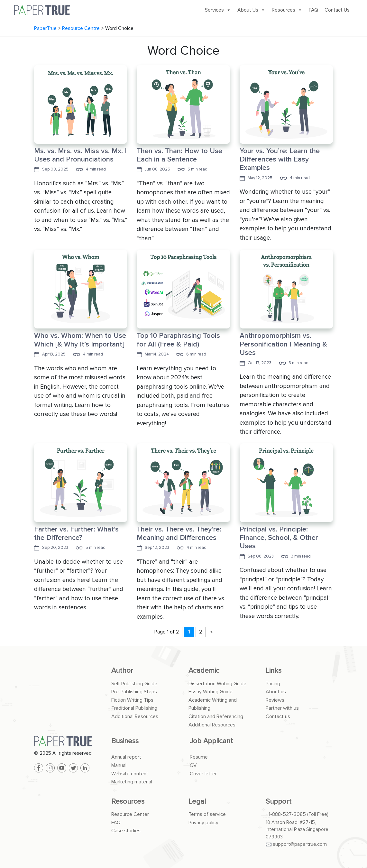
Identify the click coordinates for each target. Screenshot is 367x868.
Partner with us (282, 708)
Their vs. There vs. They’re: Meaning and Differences (179, 534)
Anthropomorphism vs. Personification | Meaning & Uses (283, 344)
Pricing (273, 684)
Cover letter (203, 774)
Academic (204, 671)
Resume (199, 757)
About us (276, 692)
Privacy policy (203, 823)
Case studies (126, 831)
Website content (130, 774)
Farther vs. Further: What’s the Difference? (76, 534)
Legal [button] (197, 802)
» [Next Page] (211, 632)
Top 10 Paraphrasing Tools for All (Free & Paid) (178, 340)
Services (218, 10)
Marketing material (132, 782)
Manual (119, 765)
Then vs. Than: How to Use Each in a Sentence (179, 155)
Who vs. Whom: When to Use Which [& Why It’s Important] (80, 340)
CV (193, 765)
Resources (287, 10)
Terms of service (207, 814)
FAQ (313, 10)
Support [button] (279, 802)
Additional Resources (135, 716)
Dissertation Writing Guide (217, 684)
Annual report (126, 757)
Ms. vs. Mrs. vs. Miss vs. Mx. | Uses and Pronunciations (80, 155)
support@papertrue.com (300, 844)
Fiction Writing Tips (132, 700)
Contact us (278, 716)
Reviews (275, 700)
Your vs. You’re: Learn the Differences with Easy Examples (280, 160)
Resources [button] (128, 802)
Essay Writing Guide (211, 692)
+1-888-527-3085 (286, 814)
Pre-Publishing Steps (134, 692)
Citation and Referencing (216, 716)
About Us (251, 10)
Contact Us (337, 10)
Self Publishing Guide (134, 684)
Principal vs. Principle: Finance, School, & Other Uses (279, 538)
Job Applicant (211, 741)
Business (125, 741)
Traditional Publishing (134, 708)
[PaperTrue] (68, 741)
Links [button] (274, 671)
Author (122, 671)
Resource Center (130, 814)
